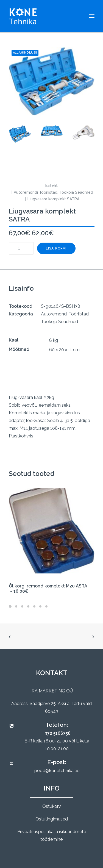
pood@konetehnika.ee (57, 771)
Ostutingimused (52, 819)
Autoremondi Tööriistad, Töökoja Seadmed (53, 192)
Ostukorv (52, 806)
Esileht (51, 185)
